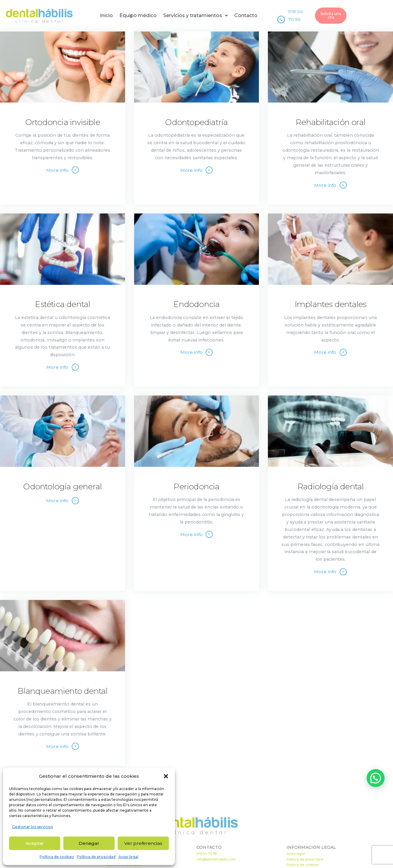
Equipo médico (138, 15)
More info (57, 170)
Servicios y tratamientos (195, 15)
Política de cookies (57, 857)
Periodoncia (196, 487)
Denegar (89, 843)
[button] (166, 776)
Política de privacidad (96, 857)
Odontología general (62, 487)
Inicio (106, 15)
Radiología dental (330, 487)
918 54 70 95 (207, 854)
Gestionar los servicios (32, 827)
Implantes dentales (331, 304)
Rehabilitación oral (330, 122)
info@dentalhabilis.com (216, 859)
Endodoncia (196, 304)
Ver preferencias (143, 843)
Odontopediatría (196, 122)
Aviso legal (128, 857)
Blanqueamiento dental (62, 691)
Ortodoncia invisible (63, 122)
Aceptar (35, 843)
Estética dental (62, 304)
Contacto (246, 15)
